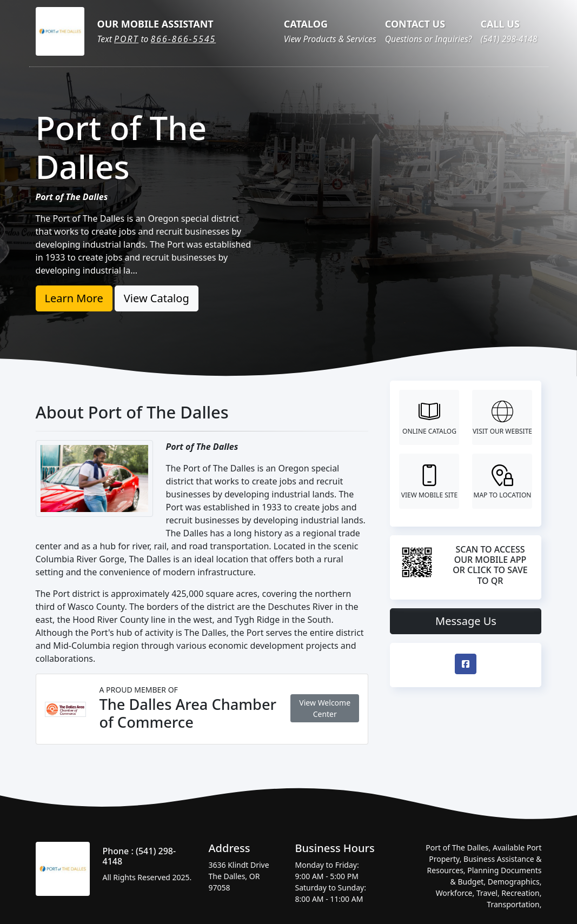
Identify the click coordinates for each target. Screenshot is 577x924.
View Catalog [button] (157, 298)
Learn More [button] (74, 298)
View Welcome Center (325, 708)
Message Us (466, 621)
